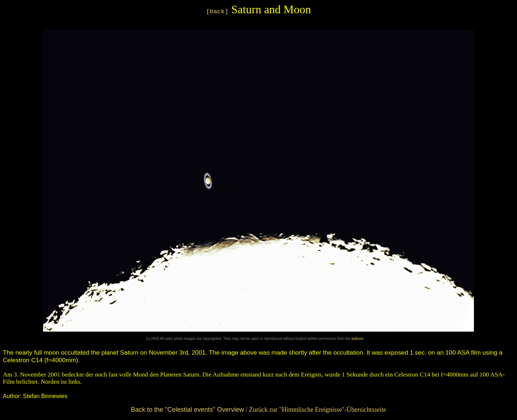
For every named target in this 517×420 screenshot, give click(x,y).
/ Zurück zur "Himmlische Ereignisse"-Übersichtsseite (258, 410)
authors (357, 339)
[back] (217, 12)
